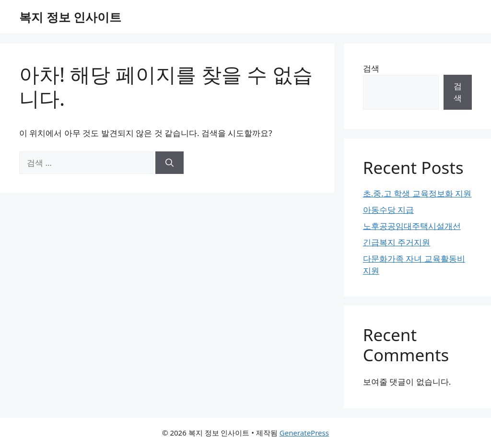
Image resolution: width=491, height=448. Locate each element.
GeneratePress (304, 433)
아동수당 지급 (388, 210)
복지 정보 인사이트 (70, 17)
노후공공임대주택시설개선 (412, 226)
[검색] (170, 163)
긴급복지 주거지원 (397, 242)
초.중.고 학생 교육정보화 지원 (417, 193)
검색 (371, 68)
